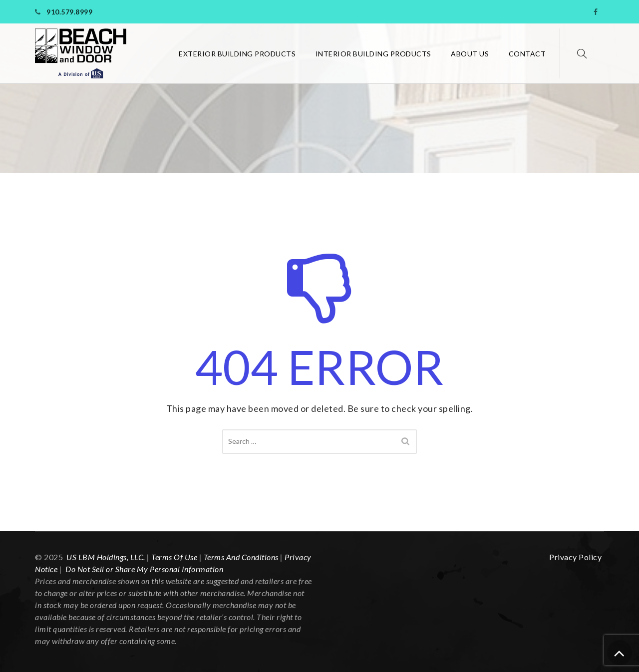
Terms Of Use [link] (174, 557)
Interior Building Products (373, 54)
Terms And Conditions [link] (241, 557)
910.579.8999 (69, 12)
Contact (527, 54)
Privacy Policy (575, 557)
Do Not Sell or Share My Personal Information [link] (144, 569)
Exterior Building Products (237, 54)
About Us (470, 54)
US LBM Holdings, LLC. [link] (106, 557)
